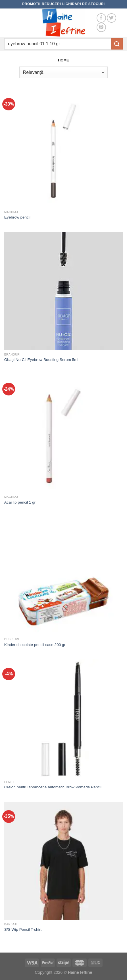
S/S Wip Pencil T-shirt (23, 929)
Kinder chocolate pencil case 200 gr (35, 645)
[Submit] (117, 44)
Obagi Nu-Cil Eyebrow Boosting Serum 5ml (41, 360)
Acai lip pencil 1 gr (20, 502)
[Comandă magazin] (63, 72)
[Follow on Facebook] (101, 18)
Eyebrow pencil (17, 217)
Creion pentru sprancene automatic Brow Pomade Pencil (53, 787)
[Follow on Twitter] (112, 18)
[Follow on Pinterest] (101, 27)
